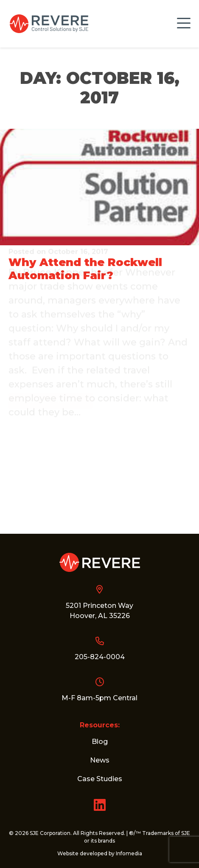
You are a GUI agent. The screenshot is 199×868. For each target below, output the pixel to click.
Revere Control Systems (49, 24)
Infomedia (129, 853)
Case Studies (100, 779)
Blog (100, 742)
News (100, 760)
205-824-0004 (100, 657)
